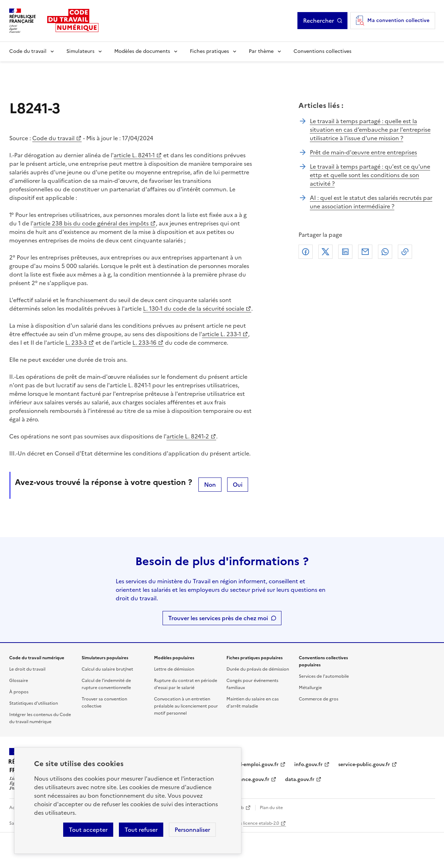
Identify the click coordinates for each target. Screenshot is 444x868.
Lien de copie (405, 252)
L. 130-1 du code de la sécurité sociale (194, 309)
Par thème (261, 51)
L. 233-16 (144, 343)
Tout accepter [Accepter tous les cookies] (88, 830)
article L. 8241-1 (134, 155)
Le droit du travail (27, 669)
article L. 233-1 (221, 334)
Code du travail (28, 51)
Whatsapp (385, 252)
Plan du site (271, 808)
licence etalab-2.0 (261, 823)
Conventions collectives (322, 51)
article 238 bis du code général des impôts (91, 223)
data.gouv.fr (300, 779)
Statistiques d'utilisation (34, 703)
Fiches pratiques (209, 51)
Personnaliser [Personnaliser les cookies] (192, 830)
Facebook (306, 252)
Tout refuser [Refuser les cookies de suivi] (141, 830)
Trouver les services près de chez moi (218, 618)
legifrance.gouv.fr (248, 779)
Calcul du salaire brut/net (107, 669)
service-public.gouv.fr (364, 765)
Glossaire (19, 681)
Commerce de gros (319, 699)
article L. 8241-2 (188, 436)
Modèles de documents (142, 51)
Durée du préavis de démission (258, 669)
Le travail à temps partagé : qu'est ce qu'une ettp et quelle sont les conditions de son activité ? (370, 175)
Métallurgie (310, 688)
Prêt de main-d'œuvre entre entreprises (363, 152)
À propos (19, 692)
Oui (238, 485)
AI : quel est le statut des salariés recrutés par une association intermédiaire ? (371, 202)
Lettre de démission (174, 669)
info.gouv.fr (308, 765)
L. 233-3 (76, 343)
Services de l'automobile (324, 676)
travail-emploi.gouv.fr (253, 765)
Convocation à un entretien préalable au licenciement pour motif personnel (186, 706)
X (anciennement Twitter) (325, 252)
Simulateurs (80, 51)
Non (210, 485)
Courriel (365, 252)
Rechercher (319, 21)
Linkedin (345, 252)
